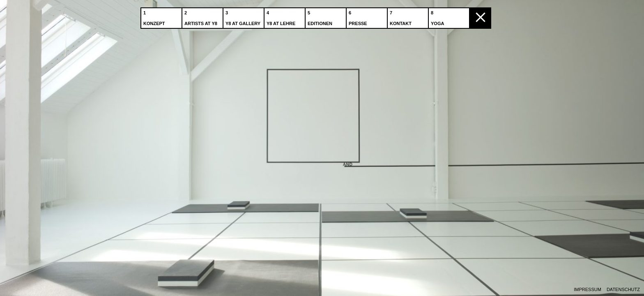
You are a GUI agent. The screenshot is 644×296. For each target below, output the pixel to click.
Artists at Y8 (202, 16)
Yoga (438, 16)
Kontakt (401, 16)
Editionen (321, 16)
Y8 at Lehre (282, 16)
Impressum (588, 290)
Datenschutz (623, 290)
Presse (359, 16)
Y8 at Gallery (244, 16)
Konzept (155, 16)
